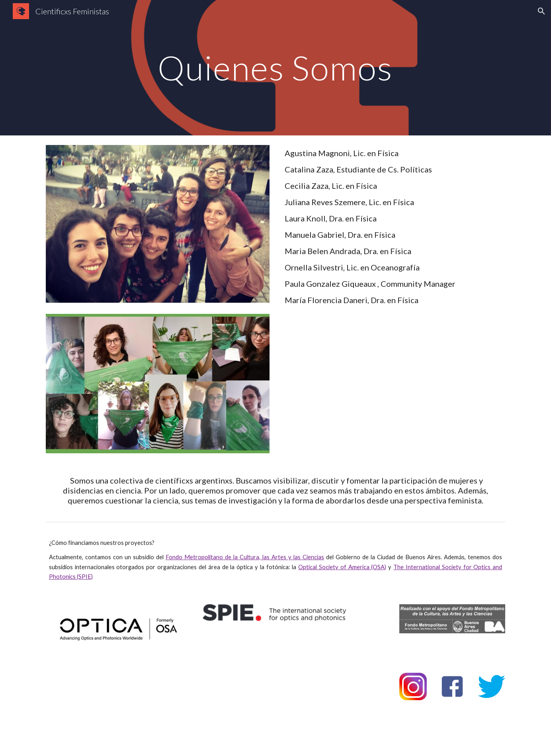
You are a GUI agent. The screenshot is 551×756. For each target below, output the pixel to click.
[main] (275, 68)
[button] (541, 11)
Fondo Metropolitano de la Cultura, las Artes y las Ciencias (245, 557)
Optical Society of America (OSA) (342, 567)
